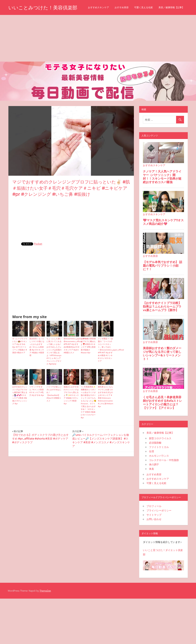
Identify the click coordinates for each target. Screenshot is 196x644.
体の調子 (154, 479)
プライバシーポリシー (159, 525)
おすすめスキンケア (22, 22)
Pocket (38, 258)
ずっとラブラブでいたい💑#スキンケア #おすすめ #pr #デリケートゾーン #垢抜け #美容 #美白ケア (20, 360)
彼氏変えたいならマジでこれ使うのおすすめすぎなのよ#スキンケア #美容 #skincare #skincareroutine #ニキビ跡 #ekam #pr (106, 411)
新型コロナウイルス (160, 453)
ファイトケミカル (159, 462)
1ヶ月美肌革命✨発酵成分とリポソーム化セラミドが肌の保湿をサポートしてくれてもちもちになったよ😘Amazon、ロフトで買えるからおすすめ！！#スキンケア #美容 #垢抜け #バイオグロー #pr (89, 417)
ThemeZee (45, 605)
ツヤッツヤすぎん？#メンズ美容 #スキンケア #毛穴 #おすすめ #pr (37, 406)
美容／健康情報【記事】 (95, 22)
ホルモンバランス (159, 470)
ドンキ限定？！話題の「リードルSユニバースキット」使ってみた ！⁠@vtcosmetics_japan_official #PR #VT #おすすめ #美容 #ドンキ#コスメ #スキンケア (106, 364)
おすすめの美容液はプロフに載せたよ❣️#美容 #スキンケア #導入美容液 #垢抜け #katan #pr (88, 360)
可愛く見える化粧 (67, 22)
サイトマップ (154, 529)
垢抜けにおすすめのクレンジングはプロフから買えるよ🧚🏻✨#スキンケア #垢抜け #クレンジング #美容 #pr (71, 410)
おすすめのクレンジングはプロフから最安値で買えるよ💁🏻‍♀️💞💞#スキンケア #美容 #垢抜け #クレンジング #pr (20, 410)
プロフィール (154, 521)
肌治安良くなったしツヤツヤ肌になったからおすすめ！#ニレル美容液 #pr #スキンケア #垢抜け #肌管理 (37, 362)
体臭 (151, 483)
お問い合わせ (154, 534)
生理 (151, 466)
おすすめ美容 (45, 22)
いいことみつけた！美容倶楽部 (44, 8)
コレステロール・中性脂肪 (164, 475)
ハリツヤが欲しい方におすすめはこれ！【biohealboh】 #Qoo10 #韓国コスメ (54, 408)
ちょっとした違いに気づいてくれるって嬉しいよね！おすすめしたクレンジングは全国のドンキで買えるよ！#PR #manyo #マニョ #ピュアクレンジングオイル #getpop (54, 366)
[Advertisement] (98, 53)
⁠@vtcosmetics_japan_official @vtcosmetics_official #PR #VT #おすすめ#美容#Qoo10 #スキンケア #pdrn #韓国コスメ (71, 360)
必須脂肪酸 (155, 457)
